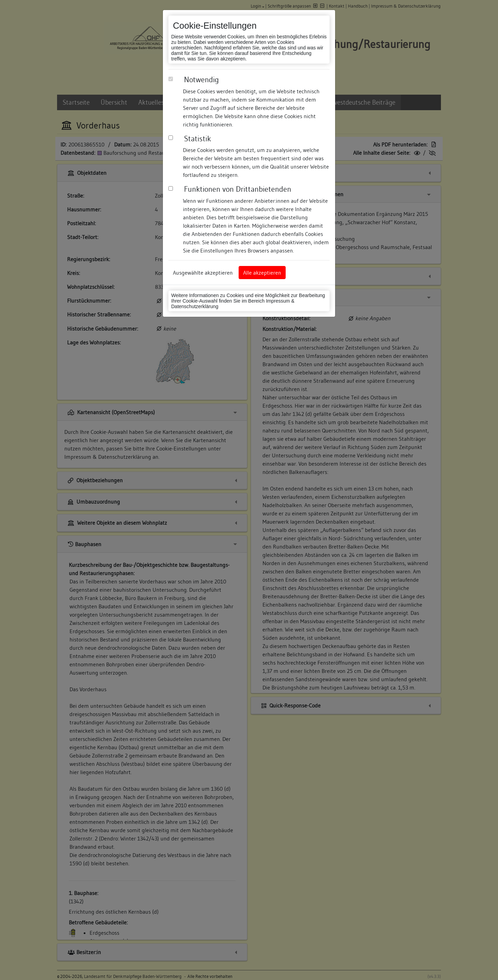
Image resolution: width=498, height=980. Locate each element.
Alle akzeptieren (262, 273)
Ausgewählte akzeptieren (203, 273)
